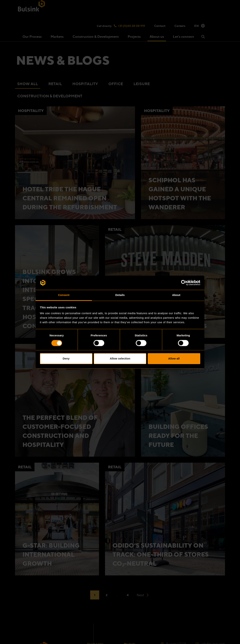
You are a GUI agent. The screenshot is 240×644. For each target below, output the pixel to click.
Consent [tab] (64, 295)
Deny (66, 359)
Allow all (174, 359)
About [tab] (176, 295)
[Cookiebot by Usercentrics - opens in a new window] (184, 283)
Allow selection (120, 359)
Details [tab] (120, 295)
